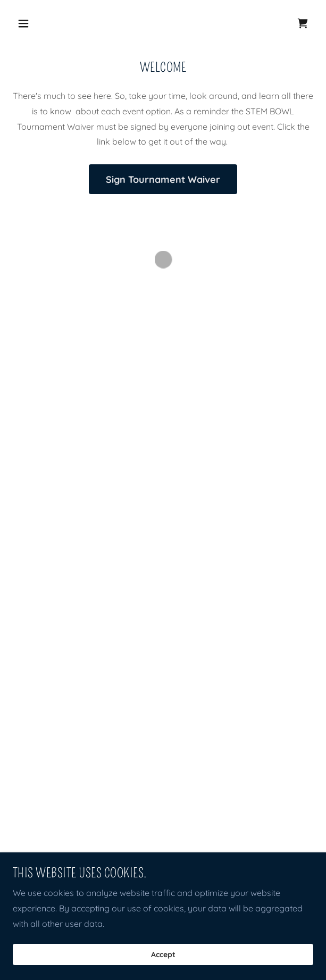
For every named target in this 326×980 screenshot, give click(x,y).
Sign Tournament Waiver (163, 179)
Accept (163, 954)
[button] (47, 23)
